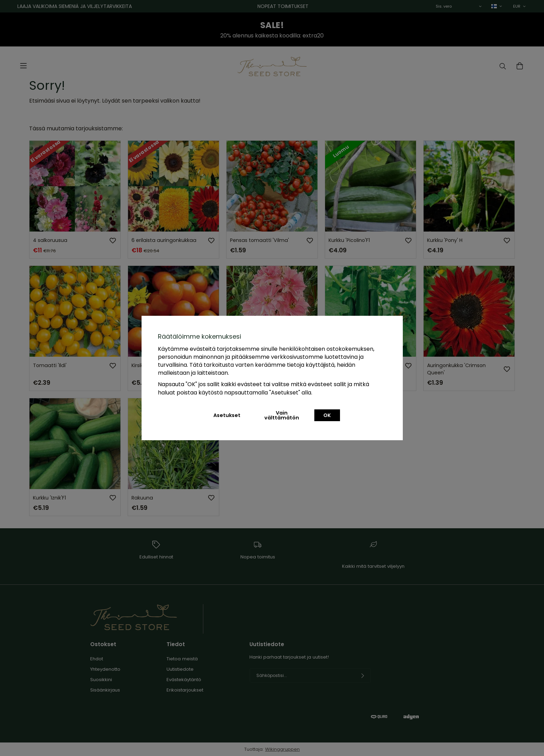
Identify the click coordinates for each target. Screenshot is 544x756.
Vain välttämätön (282, 415)
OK (327, 415)
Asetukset (227, 415)
